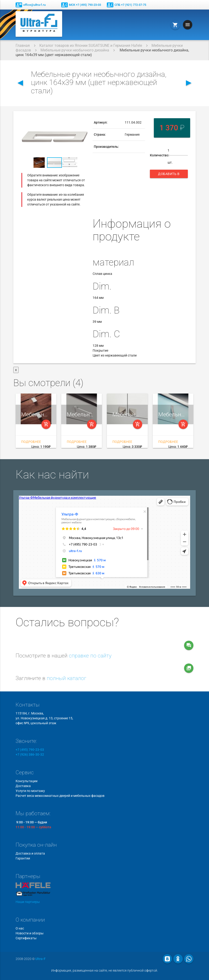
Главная (23, 45)
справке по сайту (90, 656)
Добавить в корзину (169, 175)
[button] (84, 121)
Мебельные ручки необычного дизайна (75, 50)
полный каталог (67, 678)
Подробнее (31, 442)
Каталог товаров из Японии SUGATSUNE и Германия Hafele (91, 45)
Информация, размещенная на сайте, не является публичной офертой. (104, 970)
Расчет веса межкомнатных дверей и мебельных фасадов (60, 796)
